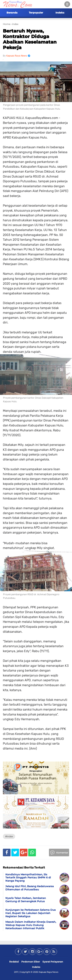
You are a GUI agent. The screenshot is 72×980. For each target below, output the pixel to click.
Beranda (12, 13)
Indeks (60, 13)
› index (14, 24)
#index (9, 836)
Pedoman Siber (31, 962)
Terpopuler (36, 13)
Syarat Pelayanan (53, 962)
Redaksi (14, 962)
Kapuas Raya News (48, 972)
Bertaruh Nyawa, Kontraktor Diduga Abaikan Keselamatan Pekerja (30, 39)
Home (7, 24)
